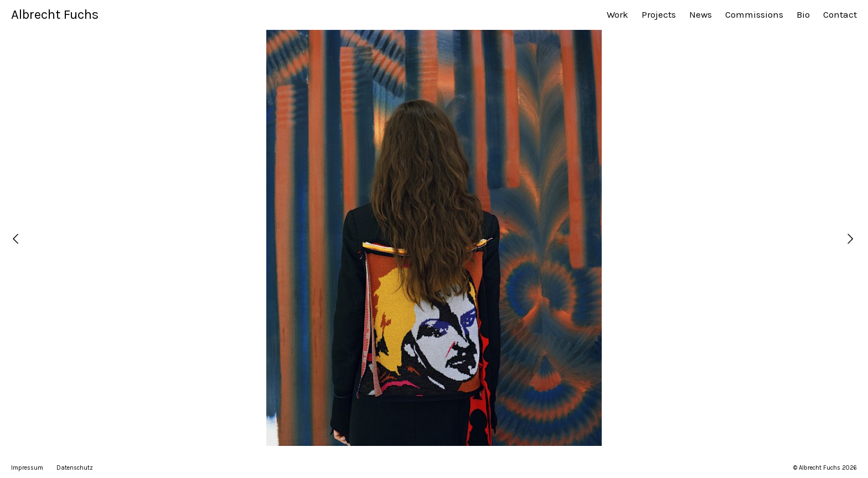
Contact (840, 14)
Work (618, 14)
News (701, 14)
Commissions (754, 14)
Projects (659, 14)
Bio (803, 14)
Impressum (27, 468)
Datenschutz (75, 468)
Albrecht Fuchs (55, 14)
